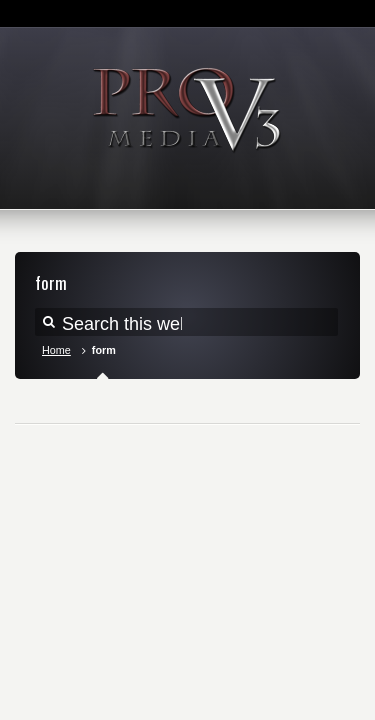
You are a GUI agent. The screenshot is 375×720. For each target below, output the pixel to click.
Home (56, 350)
